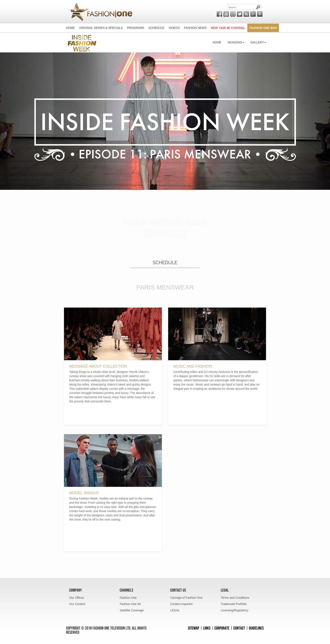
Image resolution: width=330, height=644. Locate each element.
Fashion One (128, 598)
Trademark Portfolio (234, 604)
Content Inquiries (181, 604)
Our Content (77, 604)
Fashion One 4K (130, 604)
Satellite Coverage (132, 610)
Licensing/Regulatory (235, 610)
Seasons (236, 42)
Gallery (258, 42)
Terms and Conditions (235, 598)
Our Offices (77, 598)
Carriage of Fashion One (186, 598)
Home (217, 42)
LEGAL (175, 610)
